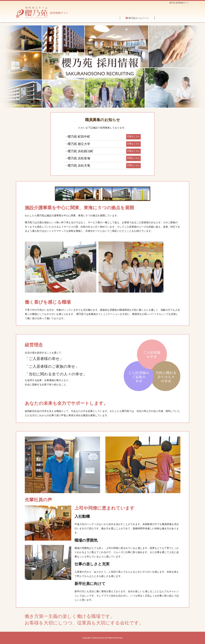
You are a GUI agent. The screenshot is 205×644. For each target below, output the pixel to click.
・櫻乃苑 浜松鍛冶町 (79, 151)
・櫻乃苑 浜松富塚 (77, 158)
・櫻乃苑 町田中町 (77, 137)
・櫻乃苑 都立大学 (77, 144)
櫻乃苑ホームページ (138, 18)
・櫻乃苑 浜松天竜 (77, 166)
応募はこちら (133, 136)
